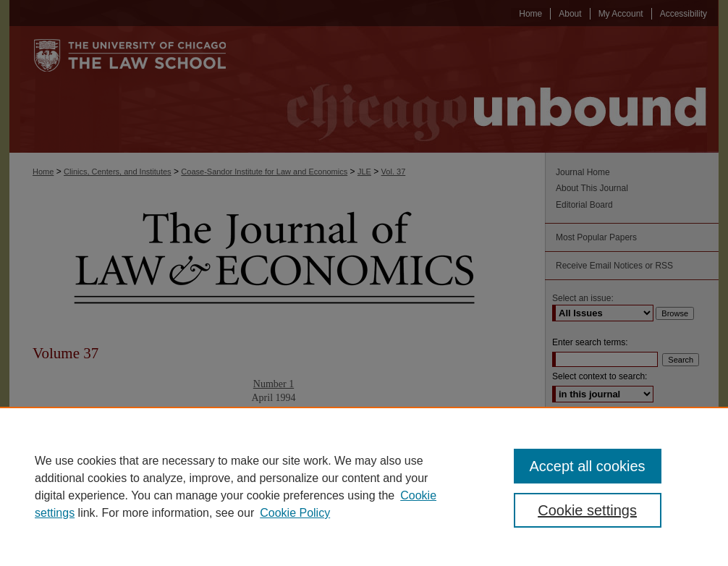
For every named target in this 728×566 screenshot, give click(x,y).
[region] (364, 486)
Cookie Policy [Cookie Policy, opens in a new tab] (295, 513)
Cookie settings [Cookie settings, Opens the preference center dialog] (587, 510)
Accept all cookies (588, 466)
